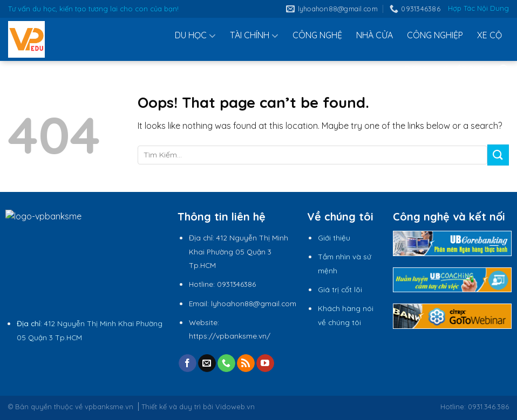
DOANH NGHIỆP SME (445, 70)
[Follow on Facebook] (188, 363)
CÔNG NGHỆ (317, 35)
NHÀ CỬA (375, 35)
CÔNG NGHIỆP (435, 35)
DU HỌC (195, 36)
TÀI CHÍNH (254, 36)
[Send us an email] (207, 363)
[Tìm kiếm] (504, 70)
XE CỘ (489, 35)
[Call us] (226, 363)
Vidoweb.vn (235, 407)
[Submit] (498, 155)
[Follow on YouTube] (265, 363)
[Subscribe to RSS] (246, 363)
